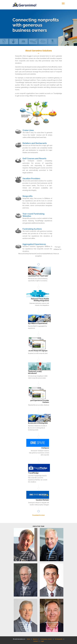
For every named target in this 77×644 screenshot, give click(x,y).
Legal (42, 641)
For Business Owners (46, 639)
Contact (36, 641)
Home (28, 639)
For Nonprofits (59, 639)
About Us (35, 639)
